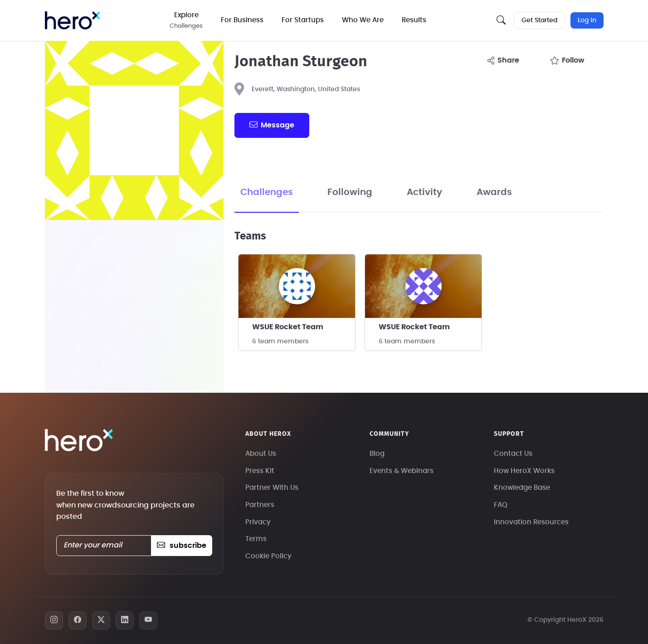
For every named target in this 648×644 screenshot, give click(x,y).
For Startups (304, 20)
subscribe (182, 546)
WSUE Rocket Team (288, 327)
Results (415, 20)
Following (350, 192)
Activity (424, 192)
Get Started (539, 20)
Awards (494, 192)
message (272, 125)
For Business (243, 20)
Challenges (267, 192)
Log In (587, 20)
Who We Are (364, 20)
